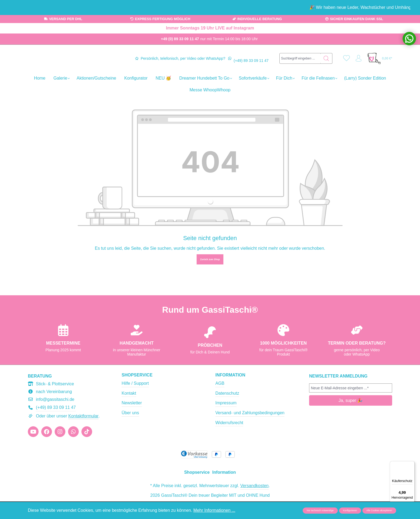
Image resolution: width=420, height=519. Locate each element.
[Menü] (411, 464)
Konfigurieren (350, 510)
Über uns (130, 430)
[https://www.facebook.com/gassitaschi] (47, 449)
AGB (220, 401)
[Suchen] (324, 73)
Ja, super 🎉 (351, 418)
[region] (210, 8)
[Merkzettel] (344, 73)
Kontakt (129, 411)
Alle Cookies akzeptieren (379, 510)
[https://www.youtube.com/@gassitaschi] (33, 449)
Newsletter (132, 420)
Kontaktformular (83, 433)
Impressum (226, 420)
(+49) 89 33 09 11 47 (251, 75)
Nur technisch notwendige (320, 510)
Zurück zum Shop (210, 288)
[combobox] (299, 73)
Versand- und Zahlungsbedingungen (250, 430)
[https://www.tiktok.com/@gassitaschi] (87, 449)
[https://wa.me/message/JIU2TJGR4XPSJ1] (73, 449)
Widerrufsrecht (229, 440)
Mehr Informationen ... (214, 510)
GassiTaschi (63, 372)
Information (230, 393)
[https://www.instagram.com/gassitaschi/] (60, 449)
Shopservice (137, 393)
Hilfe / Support (135, 401)
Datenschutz (227, 411)
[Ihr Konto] (358, 73)
